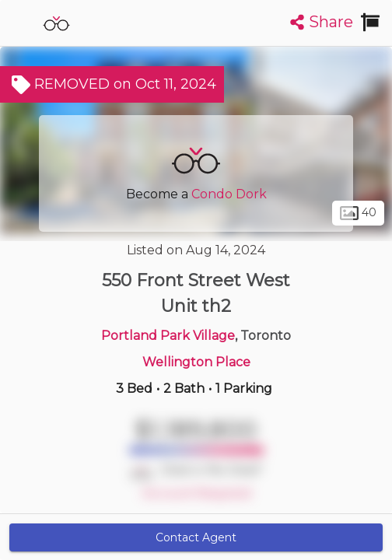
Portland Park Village (168, 336)
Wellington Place (196, 362)
